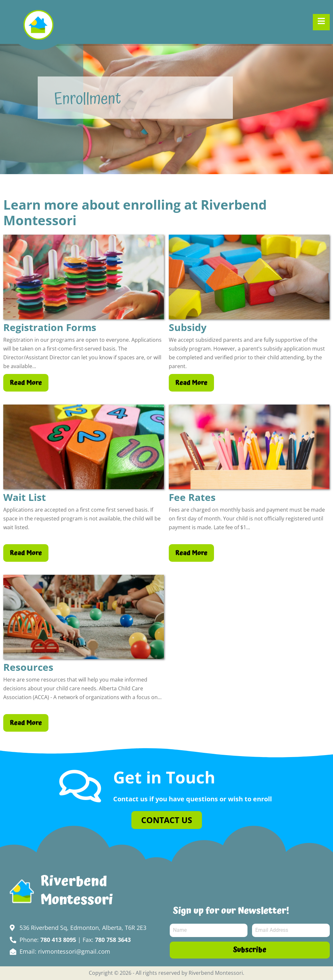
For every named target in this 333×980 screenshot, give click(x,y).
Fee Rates (192, 497)
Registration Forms (50, 327)
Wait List (25, 497)
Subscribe (250, 950)
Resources (28, 667)
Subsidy (188, 327)
